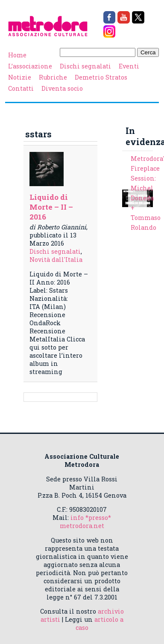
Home (17, 55)
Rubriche (53, 77)
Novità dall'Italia (56, 260)
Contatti (21, 88)
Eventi (129, 66)
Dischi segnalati (85, 66)
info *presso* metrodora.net (86, 522)
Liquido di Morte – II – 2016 (51, 207)
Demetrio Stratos (101, 77)
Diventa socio (62, 88)
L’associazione (30, 66)
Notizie (20, 77)
